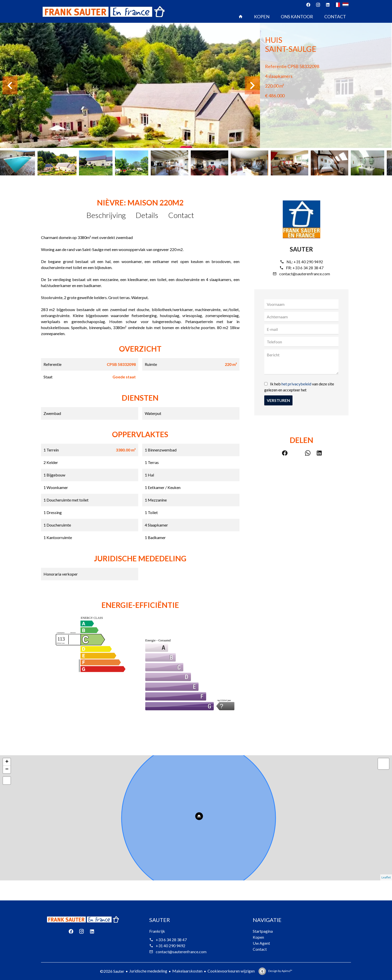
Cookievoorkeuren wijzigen (231, 971)
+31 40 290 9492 (308, 262)
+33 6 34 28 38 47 (308, 268)
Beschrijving (106, 215)
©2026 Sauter (112, 971)
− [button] (7, 770)
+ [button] (7, 762)
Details (147, 215)
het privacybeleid (296, 384)
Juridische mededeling (148, 971)
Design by (280, 971)
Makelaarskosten (187, 971)
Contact (181, 215)
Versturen (278, 400)
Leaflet (386, 877)
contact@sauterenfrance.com (305, 274)
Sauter (301, 249)
